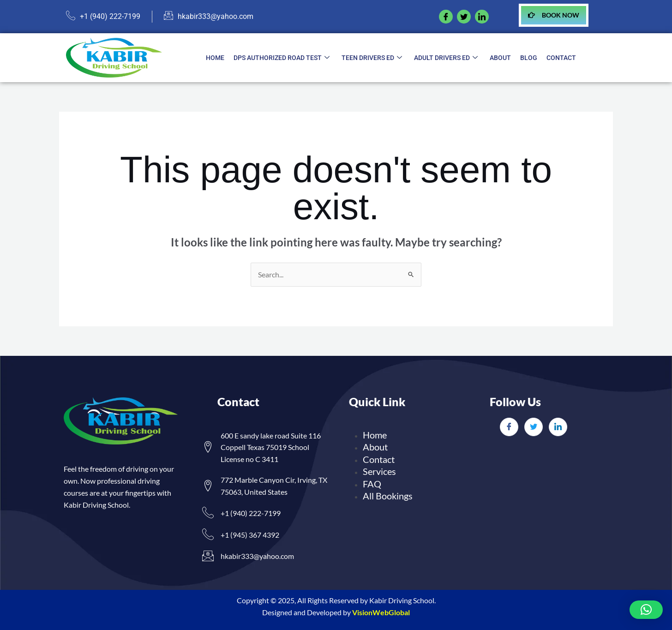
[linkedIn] (482, 17)
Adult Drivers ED (446, 58)
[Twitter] (534, 427)
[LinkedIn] (558, 427)
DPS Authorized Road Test (282, 58)
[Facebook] (446, 17)
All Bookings (388, 496)
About (500, 58)
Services (379, 471)
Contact (561, 58)
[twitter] (464, 17)
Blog (529, 58)
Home (215, 58)
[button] (646, 610)
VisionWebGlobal (381, 612)
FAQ (372, 484)
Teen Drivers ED (372, 58)
